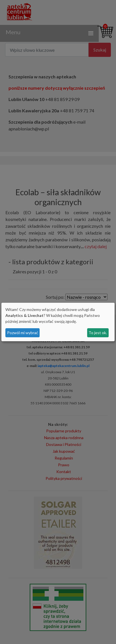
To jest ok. (98, 333)
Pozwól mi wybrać (23, 333)
